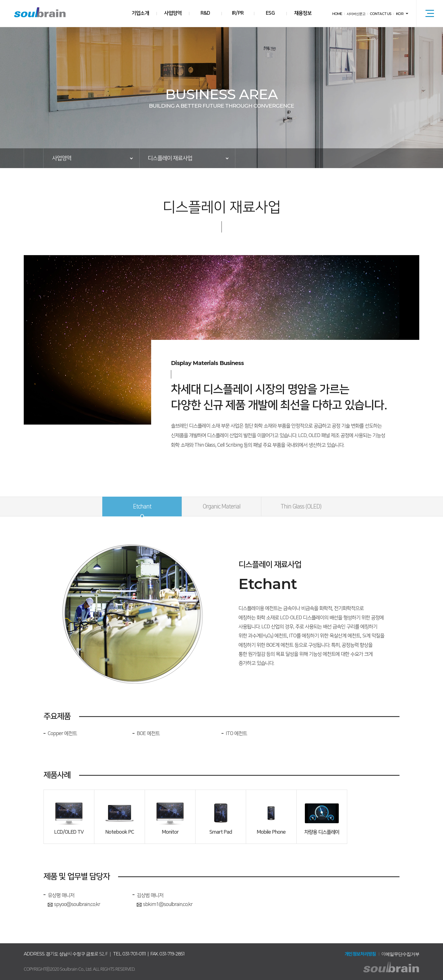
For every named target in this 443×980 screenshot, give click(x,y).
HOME (339, 14)
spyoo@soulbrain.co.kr (74, 905)
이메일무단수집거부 (400, 954)
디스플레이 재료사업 (170, 158)
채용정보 (303, 13)
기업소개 (140, 13)
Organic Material (221, 507)
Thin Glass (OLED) (301, 507)
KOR (400, 14)
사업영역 (173, 13)
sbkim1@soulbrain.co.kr (165, 905)
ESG (270, 13)
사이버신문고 (357, 14)
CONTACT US (381, 14)
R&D (205, 13)
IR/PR (238, 13)
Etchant (142, 507)
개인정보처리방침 (360, 954)
